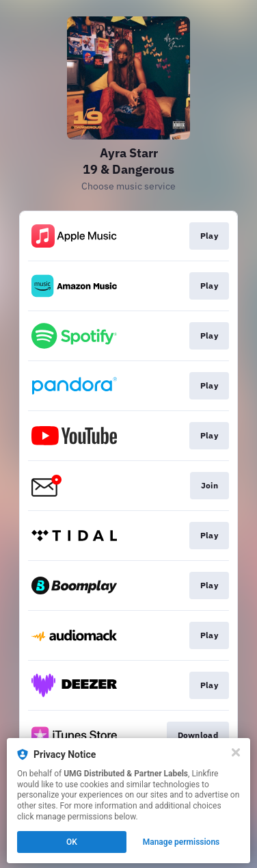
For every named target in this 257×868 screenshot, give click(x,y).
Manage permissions (181, 842)
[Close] (236, 752)
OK (72, 842)
